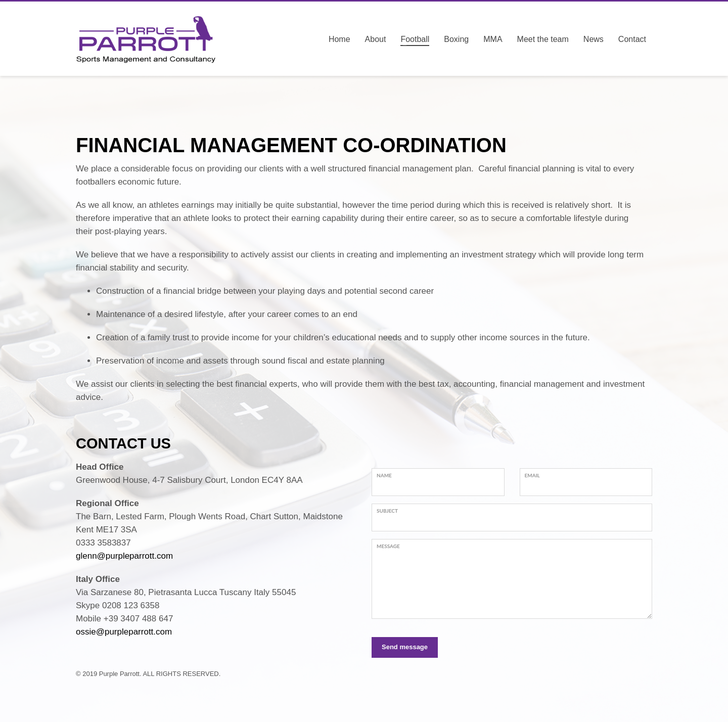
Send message (405, 647)
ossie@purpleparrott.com (124, 632)
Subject (387, 511)
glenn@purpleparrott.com (124, 556)
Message (388, 546)
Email (532, 475)
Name (384, 475)
